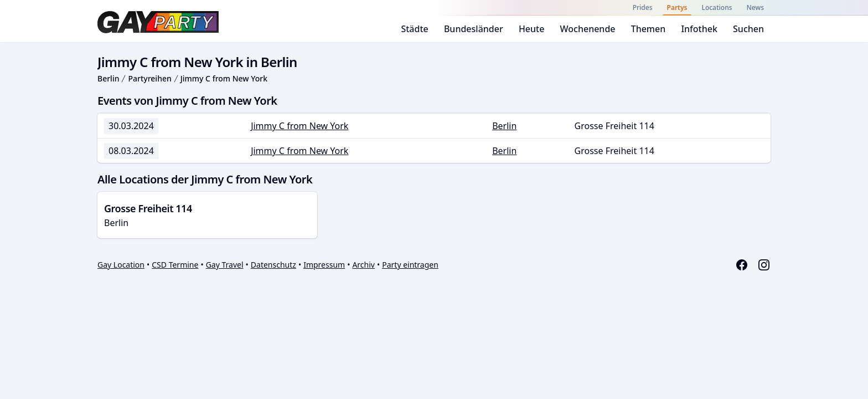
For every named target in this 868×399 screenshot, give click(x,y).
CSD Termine (175, 265)
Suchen (748, 29)
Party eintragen (410, 265)
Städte (414, 29)
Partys (677, 7)
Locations (717, 7)
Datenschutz (273, 265)
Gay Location (121, 265)
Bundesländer (474, 29)
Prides (643, 7)
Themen (649, 29)
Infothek (699, 29)
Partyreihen (149, 78)
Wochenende (588, 29)
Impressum (324, 265)
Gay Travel (225, 265)
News (755, 7)
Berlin (108, 78)
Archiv (363, 265)
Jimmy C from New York (224, 78)
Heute (532, 29)
